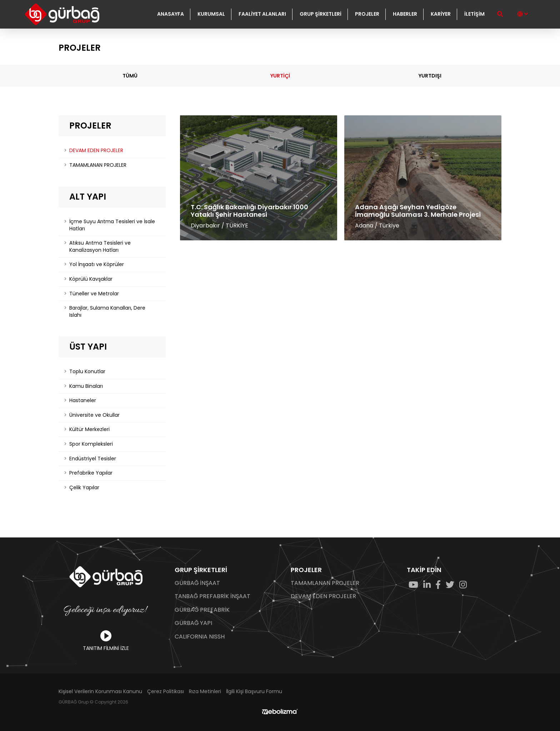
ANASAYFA (171, 14)
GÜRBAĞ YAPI (193, 623)
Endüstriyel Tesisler (93, 459)
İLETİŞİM (474, 14)
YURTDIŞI (430, 76)
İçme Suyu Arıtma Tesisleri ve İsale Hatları (112, 225)
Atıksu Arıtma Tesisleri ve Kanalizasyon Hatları (100, 246)
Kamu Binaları (86, 386)
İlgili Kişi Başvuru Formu (254, 692)
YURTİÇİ (280, 76)
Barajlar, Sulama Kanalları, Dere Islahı (107, 311)
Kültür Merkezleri (89, 429)
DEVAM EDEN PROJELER (96, 150)
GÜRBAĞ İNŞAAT (197, 583)
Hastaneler (83, 400)
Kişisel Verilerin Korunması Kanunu (100, 692)
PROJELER (367, 14)
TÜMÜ (130, 76)
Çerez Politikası (166, 692)
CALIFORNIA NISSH (200, 637)
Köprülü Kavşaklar (91, 279)
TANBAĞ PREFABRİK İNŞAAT (212, 596)
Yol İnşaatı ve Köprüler (97, 264)
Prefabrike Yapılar (91, 473)
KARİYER (441, 14)
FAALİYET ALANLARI (262, 14)
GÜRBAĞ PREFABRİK (202, 610)
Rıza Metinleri (205, 692)
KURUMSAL (211, 14)
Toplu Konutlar (87, 371)
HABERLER (405, 14)
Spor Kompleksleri (91, 444)
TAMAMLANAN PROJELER (98, 165)
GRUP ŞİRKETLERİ (321, 14)
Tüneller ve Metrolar (94, 294)
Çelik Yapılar (84, 487)
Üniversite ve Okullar (94, 415)
